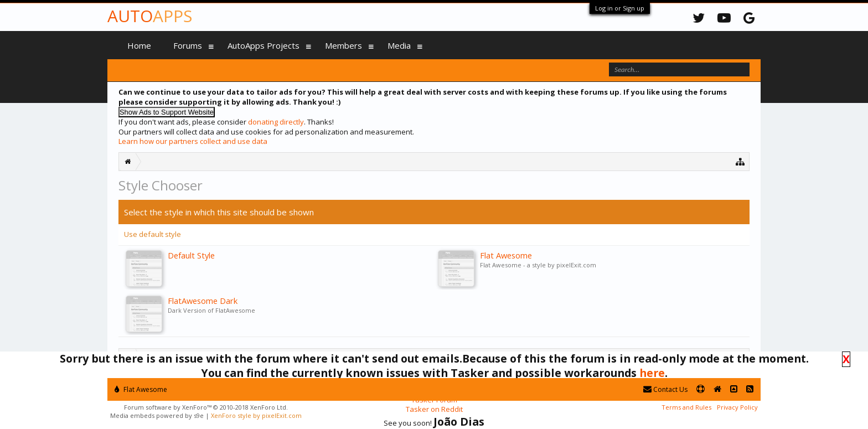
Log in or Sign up (620, 8)
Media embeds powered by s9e (157, 415)
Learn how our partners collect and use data (193, 141)
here (652, 373)
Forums (188, 45)
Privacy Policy (737, 407)
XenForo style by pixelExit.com (256, 415)
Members (343, 45)
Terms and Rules (686, 407)
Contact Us (665, 389)
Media (399, 45)
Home (139, 45)
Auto (150, 16)
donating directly (276, 122)
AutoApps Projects (263, 45)
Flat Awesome (141, 389)
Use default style (153, 234)
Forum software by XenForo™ (206, 407)
